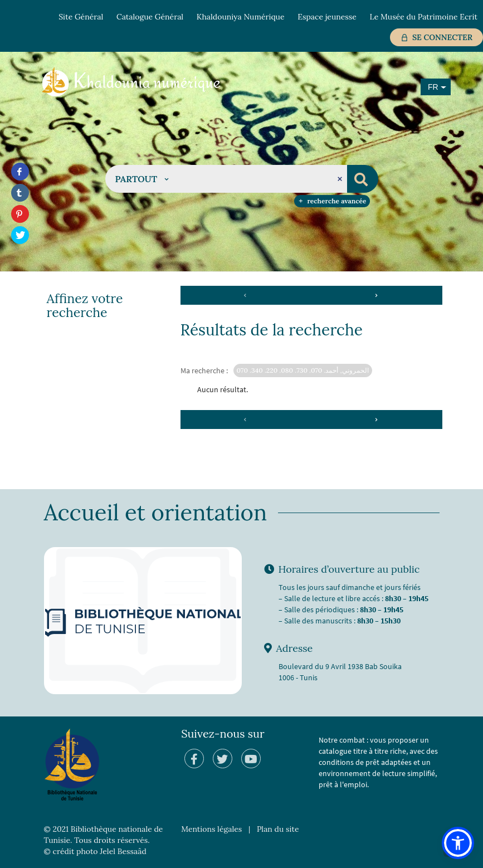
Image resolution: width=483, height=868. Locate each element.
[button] (142, 179)
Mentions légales (211, 829)
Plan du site (278, 829)
